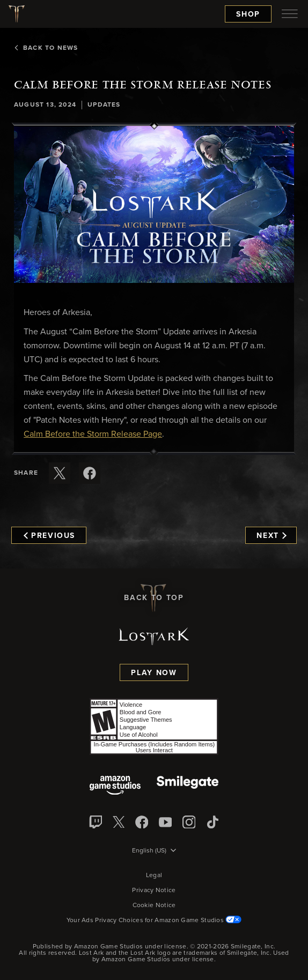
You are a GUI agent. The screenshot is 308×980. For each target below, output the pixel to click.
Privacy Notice (154, 891)
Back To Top (154, 598)
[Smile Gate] (187, 786)
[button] (154, 204)
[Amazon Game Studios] (115, 786)
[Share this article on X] (60, 473)
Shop (248, 14)
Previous (49, 536)
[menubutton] (290, 14)
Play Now (154, 673)
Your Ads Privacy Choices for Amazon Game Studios (154, 921)
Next (271, 536)
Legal (154, 876)
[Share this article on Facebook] (90, 473)
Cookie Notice (154, 906)
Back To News (46, 48)
